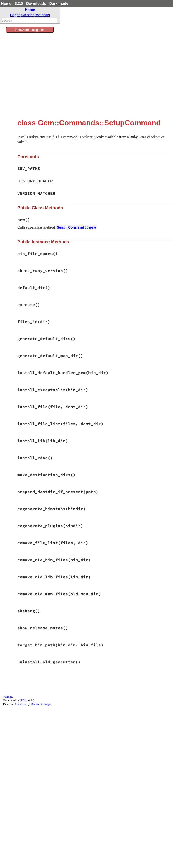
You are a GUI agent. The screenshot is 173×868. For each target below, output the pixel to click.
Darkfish (21, 704)
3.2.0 (19, 4)
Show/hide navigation (30, 30)
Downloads (36, 4)
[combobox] (29, 20)
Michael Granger (41, 704)
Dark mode (59, 4)
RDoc (24, 700)
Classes (28, 15)
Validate (8, 697)
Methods (43, 15)
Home (6, 4)
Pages (15, 15)
